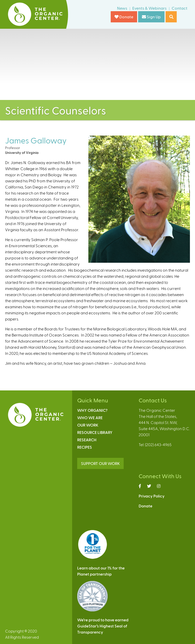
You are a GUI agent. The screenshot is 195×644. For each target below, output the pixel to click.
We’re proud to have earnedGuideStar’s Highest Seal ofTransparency (103, 626)
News (122, 8)
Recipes (85, 447)
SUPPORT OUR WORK (100, 463)
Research (87, 440)
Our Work (88, 425)
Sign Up (151, 17)
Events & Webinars (149, 8)
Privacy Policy (152, 496)
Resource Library (95, 432)
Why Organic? (92, 410)
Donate (124, 17)
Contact (180, 8)
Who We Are (90, 418)
